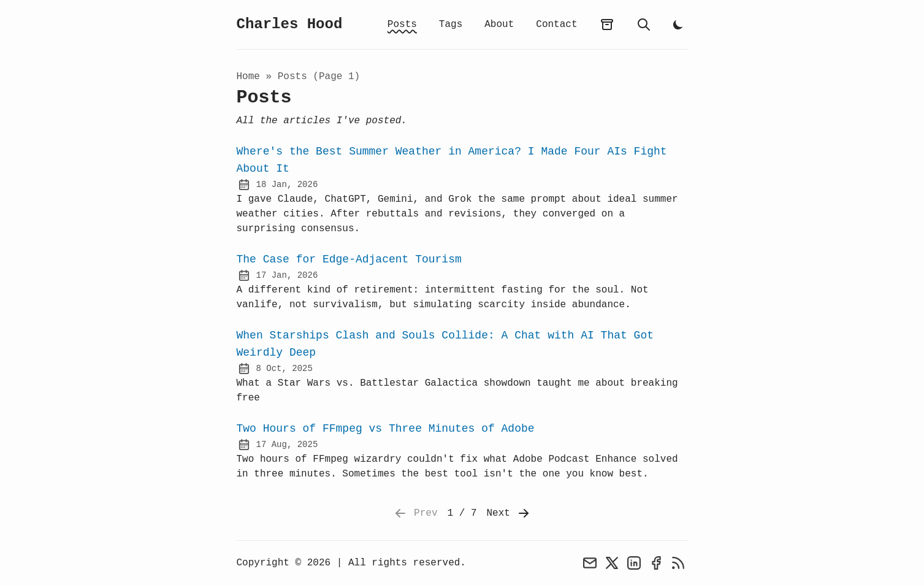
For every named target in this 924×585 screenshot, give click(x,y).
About (499, 25)
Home (248, 77)
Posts (402, 25)
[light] (678, 25)
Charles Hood (290, 24)
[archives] (607, 25)
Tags (451, 25)
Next (509, 513)
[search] (644, 25)
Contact (556, 25)
